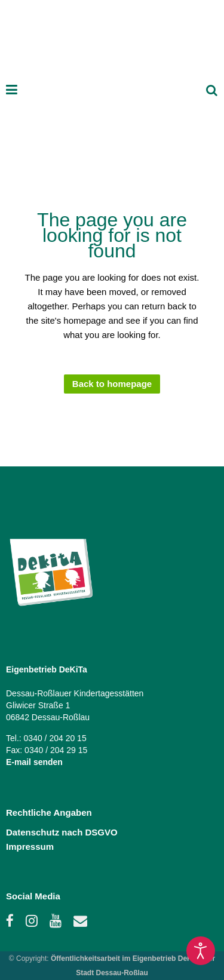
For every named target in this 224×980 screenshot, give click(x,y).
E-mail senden (34, 762)
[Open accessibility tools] (201, 951)
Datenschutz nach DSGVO (62, 832)
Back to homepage (112, 384)
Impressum (30, 847)
